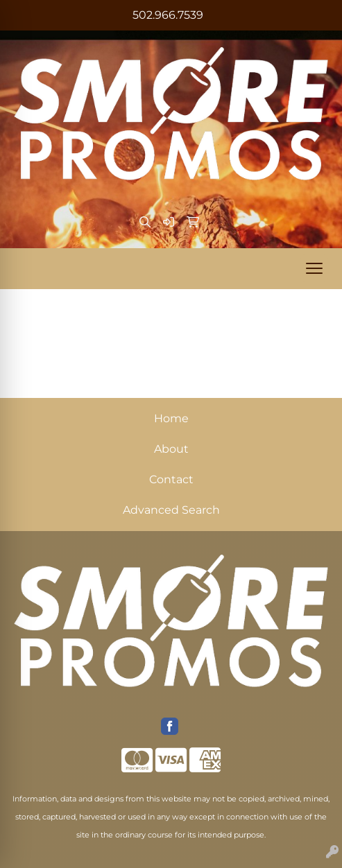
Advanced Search (171, 510)
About (171, 449)
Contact (171, 479)
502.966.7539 (168, 15)
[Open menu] (314, 268)
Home (171, 418)
